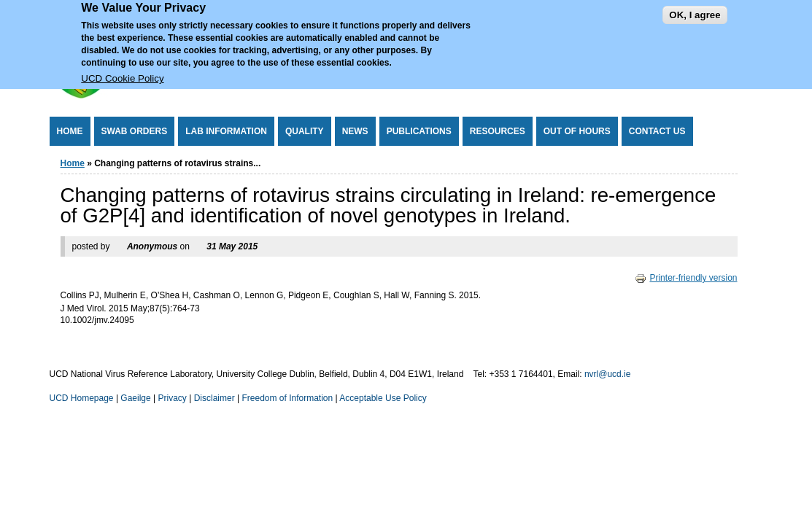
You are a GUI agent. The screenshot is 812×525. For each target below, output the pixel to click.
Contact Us (657, 131)
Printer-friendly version (686, 278)
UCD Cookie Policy (122, 73)
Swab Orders (135, 131)
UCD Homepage (82, 398)
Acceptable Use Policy (383, 398)
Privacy (173, 398)
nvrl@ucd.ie (608, 374)
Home (70, 131)
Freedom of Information (287, 398)
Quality (305, 131)
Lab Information (226, 131)
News (355, 131)
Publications (419, 131)
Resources (498, 131)
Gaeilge (135, 398)
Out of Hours (577, 131)
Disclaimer (214, 398)
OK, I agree (695, 9)
